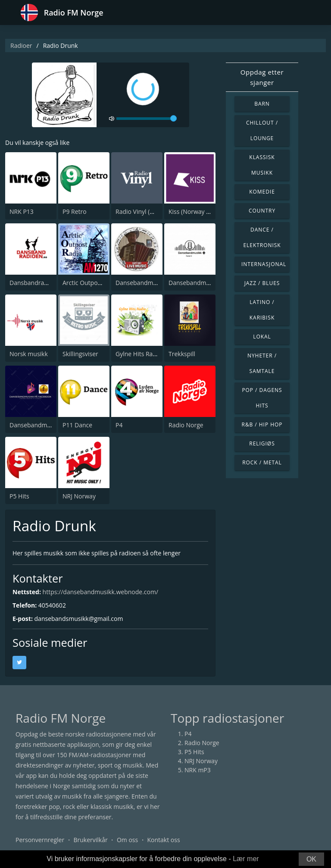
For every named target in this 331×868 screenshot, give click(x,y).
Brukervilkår (90, 840)
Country (262, 211)
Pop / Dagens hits (262, 398)
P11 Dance (77, 425)
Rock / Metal (262, 462)
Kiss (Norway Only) (195, 212)
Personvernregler (40, 840)
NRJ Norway (79, 496)
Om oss (127, 840)
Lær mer (246, 859)
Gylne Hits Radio (139, 354)
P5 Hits (19, 496)
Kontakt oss (163, 840)
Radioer (21, 45)
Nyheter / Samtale (262, 363)
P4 (119, 425)
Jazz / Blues (262, 283)
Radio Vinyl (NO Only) (145, 212)
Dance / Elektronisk (262, 237)
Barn (262, 104)
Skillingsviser (80, 354)
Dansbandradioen (35, 283)
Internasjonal (264, 264)
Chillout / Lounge (262, 130)
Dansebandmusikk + (197, 283)
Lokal (262, 337)
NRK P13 (22, 212)
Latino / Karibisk (262, 310)
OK (311, 859)
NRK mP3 (198, 770)
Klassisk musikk (262, 165)
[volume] (147, 119)
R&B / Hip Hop (262, 425)
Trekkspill (182, 354)
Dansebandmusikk (142, 283)
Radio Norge (186, 425)
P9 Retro (75, 212)
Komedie (262, 192)
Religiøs (262, 443)
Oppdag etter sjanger (262, 77)
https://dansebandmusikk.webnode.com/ (100, 592)
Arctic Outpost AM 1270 (96, 283)
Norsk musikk (29, 354)
